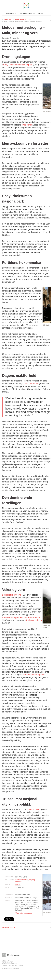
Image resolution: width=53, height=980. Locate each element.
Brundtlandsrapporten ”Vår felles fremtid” (21, 617)
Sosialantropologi (23, 19)
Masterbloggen (27, 6)
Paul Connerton (31, 384)
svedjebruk (27, 125)
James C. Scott (33, 809)
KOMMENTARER (8, 928)
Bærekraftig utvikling (12, 595)
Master (18, 885)
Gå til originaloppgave (24, 913)
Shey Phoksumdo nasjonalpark (18, 65)
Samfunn (7, 19)
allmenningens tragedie (33, 675)
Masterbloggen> (12, 955)
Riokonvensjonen (34, 620)
